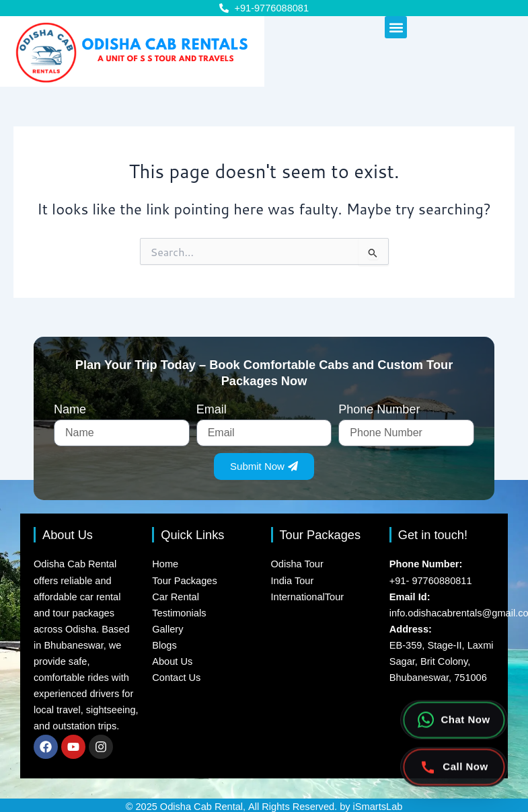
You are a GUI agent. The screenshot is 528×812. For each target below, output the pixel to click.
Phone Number (379, 409)
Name (70, 409)
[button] (396, 27)
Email (212, 409)
